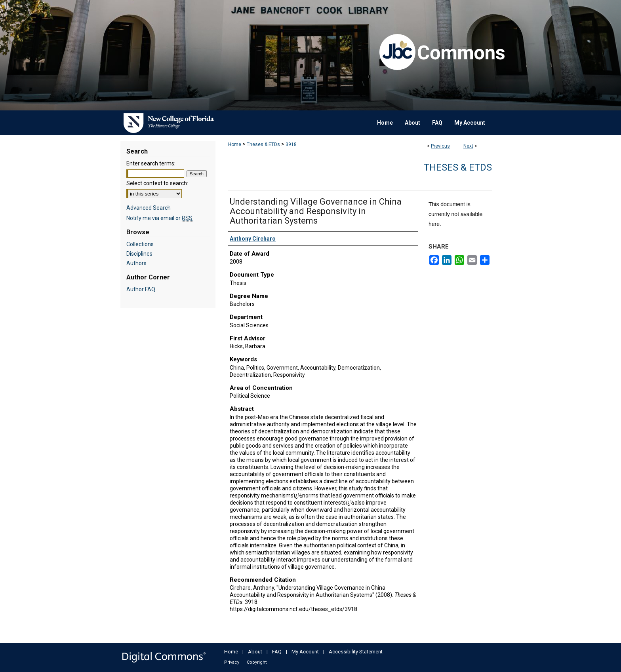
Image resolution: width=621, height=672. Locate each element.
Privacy (232, 662)
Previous (440, 146)
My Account (305, 652)
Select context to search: (157, 183)
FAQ (277, 652)
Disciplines (139, 254)
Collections (140, 244)
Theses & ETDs (263, 144)
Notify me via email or (159, 218)
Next (468, 146)
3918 (291, 144)
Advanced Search (149, 208)
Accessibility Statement (356, 652)
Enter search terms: (151, 163)
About (255, 652)
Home (235, 144)
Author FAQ (141, 289)
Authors (136, 263)
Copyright (257, 662)
